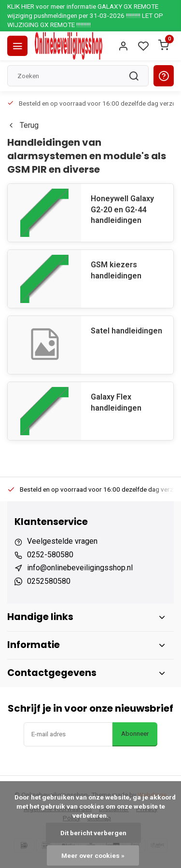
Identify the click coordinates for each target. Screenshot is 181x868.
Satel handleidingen (126, 331)
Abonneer (135, 734)
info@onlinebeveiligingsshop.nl (80, 568)
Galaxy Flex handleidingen (116, 402)
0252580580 (49, 581)
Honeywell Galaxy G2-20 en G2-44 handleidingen (122, 209)
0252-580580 (50, 555)
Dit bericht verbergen (93, 833)
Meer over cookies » (93, 855)
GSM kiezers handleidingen (116, 270)
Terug (23, 125)
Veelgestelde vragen (62, 541)
